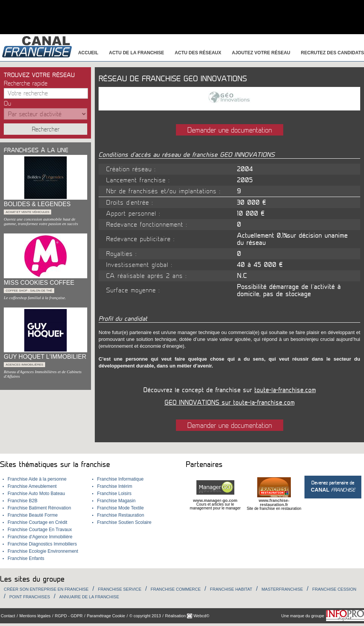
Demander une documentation (230, 130)
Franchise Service (120, 589)
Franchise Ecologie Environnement (43, 551)
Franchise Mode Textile (120, 508)
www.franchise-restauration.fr (274, 502)
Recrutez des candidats (333, 53)
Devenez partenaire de (333, 486)
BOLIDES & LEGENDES (37, 204)
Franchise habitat (231, 589)
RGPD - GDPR (69, 616)
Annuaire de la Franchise (89, 597)
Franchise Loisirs (114, 494)
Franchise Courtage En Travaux (40, 530)
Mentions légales (35, 616)
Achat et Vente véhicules (27, 212)
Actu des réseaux (198, 53)
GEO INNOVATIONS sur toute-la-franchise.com (230, 403)
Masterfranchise (282, 589)
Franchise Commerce (176, 589)
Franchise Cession (334, 589)
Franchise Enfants (26, 558)
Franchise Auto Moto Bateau (36, 494)
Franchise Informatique (120, 479)
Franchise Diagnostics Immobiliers (42, 544)
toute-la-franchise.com (285, 390)
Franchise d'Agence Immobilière (40, 537)
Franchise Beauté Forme (33, 515)
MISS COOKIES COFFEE (39, 283)
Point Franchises (29, 597)
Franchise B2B (23, 501)
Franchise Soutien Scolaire (124, 522)
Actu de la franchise (136, 53)
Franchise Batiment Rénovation (39, 508)
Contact (8, 616)
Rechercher (46, 129)
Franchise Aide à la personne (37, 479)
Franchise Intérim (115, 486)
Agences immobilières (24, 365)
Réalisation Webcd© (187, 616)
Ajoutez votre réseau (261, 53)
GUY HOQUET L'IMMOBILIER (45, 357)
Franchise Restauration (121, 515)
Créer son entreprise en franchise (46, 589)
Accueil (88, 53)
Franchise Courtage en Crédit (37, 522)
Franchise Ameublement (32, 486)
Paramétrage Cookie (106, 616)
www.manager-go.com (215, 500)
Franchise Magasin (116, 501)
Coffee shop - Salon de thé (29, 291)
